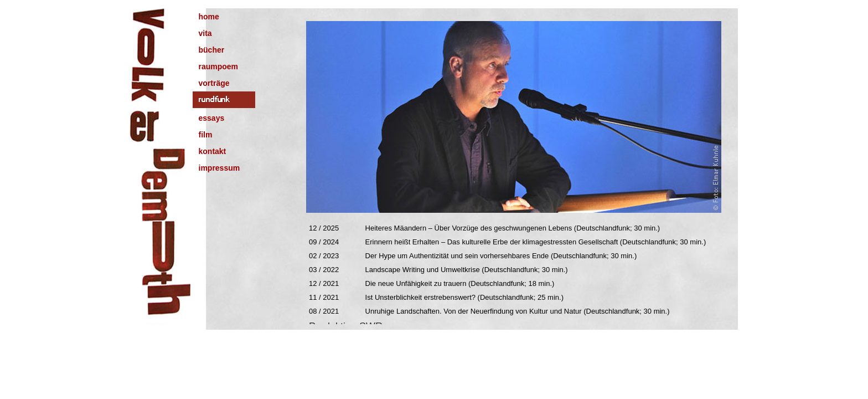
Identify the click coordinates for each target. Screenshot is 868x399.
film (206, 135)
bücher (212, 50)
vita (205, 33)
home (209, 17)
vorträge (214, 83)
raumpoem (219, 66)
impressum (219, 168)
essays (212, 118)
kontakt (213, 151)
